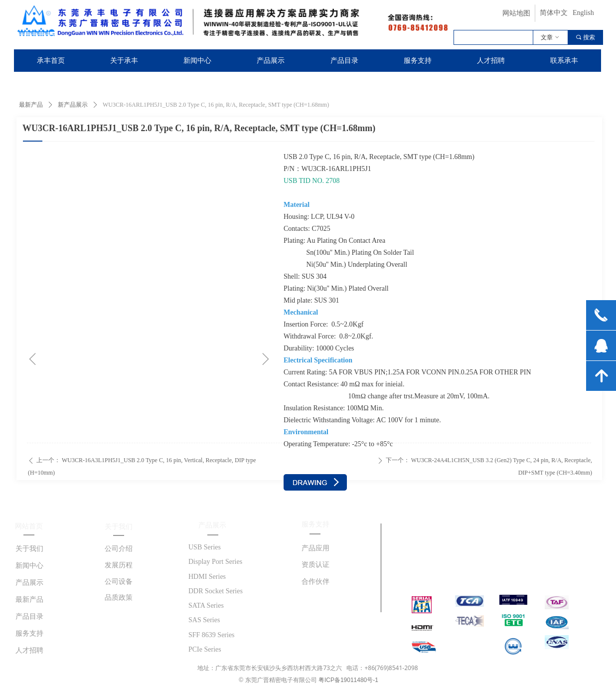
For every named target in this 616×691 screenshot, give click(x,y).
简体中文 (554, 13)
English (583, 13)
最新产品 (31, 105)
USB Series (205, 547)
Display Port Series (215, 562)
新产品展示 (73, 105)
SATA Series (206, 605)
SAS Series (204, 620)
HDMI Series (207, 577)
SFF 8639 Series (212, 635)
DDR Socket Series (216, 591)
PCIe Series (205, 649)
